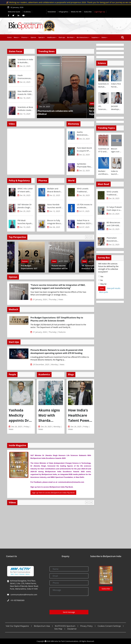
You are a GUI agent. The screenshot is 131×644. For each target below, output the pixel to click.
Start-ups (62, 37)
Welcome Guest (15, 12)
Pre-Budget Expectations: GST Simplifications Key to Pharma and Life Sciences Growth (57, 319)
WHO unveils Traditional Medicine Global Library (84, 190)
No (101, 280)
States (104, 37)
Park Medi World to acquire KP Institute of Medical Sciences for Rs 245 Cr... (84, 149)
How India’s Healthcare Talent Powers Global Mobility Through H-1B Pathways (80, 415)
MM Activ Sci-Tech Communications (65, 641)
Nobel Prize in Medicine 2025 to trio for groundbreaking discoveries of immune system (85, 222)
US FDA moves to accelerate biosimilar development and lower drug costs (84, 206)
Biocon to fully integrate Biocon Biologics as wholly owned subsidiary (55, 222)
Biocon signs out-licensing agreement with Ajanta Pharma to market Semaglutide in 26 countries (116, 150)
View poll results (114, 288)
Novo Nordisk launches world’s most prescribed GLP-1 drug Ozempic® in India (55, 206)
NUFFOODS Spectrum (65, 626)
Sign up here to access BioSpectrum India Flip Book (53, 493)
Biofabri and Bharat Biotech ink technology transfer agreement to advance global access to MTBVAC (54, 190)
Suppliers (95, 37)
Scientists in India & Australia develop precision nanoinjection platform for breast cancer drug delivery (25, 61)
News (16, 37)
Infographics (64, 12)
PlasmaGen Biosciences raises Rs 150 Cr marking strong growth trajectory (114, 239)
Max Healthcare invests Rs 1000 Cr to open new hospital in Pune (25, 93)
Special (41, 37)
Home (9, 37)
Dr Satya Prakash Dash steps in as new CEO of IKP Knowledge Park (114, 209)
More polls (104, 292)
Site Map (58, 629)
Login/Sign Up (100, 12)
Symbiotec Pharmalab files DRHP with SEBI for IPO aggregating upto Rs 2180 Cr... (84, 165)
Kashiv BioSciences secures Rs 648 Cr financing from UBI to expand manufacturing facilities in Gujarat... (85, 134)
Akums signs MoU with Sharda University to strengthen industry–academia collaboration (50, 415)
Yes (101, 276)
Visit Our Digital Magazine (17, 626)
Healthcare (51, 37)
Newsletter (52, 12)
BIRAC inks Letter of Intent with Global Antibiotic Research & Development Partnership (25, 190)
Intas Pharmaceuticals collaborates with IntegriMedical (60, 112)
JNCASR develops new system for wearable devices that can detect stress (116, 108)
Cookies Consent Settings (109, 626)
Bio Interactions (82, 37)
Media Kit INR (76, 12)
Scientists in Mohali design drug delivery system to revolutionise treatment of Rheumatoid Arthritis (104, 85)
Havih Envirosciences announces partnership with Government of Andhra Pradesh (25, 77)
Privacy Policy (86, 626)
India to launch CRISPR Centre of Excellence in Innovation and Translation (116, 173)
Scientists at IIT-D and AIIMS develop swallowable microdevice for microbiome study (104, 150)
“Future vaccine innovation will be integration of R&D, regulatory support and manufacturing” (58, 287)
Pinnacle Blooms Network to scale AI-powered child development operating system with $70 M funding (57, 352)
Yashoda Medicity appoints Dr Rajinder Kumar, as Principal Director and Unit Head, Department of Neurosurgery (21, 415)
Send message (69, 612)
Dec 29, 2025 (52, 107)
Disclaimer (72, 629)
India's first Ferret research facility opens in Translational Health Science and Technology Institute (116, 85)
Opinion (33, 37)
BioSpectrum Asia (42, 626)
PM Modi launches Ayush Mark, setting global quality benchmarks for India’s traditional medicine (25, 222)
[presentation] (69, 603)
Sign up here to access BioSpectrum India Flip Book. (52, 487)
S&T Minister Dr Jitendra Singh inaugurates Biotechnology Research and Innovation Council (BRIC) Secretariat (25, 206)
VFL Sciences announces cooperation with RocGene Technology (104, 108)
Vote (102, 289)
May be (102, 284)
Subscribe (88, 12)
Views (73, 261)
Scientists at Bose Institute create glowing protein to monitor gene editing (25, 109)
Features (14, 261)
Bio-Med (70, 37)
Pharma (24, 37)
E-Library (27, 12)
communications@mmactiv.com (24, 595)
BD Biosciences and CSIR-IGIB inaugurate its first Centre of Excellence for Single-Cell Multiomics (113, 224)
